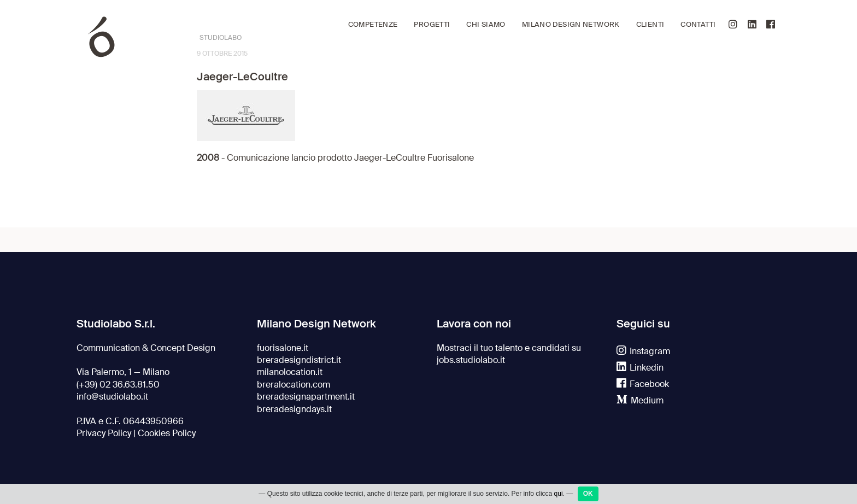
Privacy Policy (104, 433)
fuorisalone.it (283, 348)
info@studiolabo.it (112, 397)
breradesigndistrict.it (299, 360)
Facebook (643, 384)
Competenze (373, 25)
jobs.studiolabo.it (471, 360)
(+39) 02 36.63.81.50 (118, 385)
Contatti (698, 25)
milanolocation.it (290, 372)
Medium (640, 401)
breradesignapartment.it (306, 397)
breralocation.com (294, 385)
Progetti (432, 25)
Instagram (643, 351)
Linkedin (640, 368)
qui (559, 494)
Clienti (650, 25)
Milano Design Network (571, 25)
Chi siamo (486, 25)
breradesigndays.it (294, 409)
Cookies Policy (167, 433)
